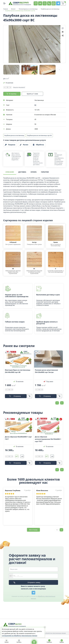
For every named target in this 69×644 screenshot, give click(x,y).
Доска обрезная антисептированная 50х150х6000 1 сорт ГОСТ (48, 439)
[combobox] (11, 576)
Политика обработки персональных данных (53, 633)
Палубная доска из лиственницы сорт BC (39, 135)
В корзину (13, 94)
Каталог (7, 641)
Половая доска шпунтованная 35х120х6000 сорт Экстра (46, 371)
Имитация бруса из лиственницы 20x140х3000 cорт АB (18, 371)
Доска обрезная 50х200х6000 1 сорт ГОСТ (18, 438)
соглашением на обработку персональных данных (20, 636)
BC (35, 105)
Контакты (19, 641)
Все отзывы (33, 530)
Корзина (62, 641)
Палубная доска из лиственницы (14, 135)
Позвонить (49, 641)
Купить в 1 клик (32, 94)
